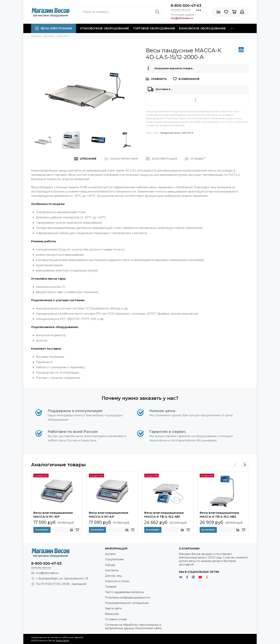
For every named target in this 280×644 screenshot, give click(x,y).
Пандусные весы (170, 133)
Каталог (110, 554)
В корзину (42, 530)
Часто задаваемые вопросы (124, 592)
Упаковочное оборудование (105, 28)
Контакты (112, 570)
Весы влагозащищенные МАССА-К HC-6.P (109, 515)
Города (110, 565)
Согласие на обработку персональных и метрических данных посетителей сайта (133, 626)
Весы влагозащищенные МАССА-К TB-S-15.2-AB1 (164, 515)
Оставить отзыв (116, 619)
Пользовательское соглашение (127, 603)
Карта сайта (113, 608)
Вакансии (112, 614)
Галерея (111, 587)
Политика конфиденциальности (127, 598)
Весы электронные (54, 28)
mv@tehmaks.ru (47, 573)
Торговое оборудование (154, 28)
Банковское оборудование (202, 28)
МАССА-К (187, 133)
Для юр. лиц (113, 576)
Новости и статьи (117, 581)
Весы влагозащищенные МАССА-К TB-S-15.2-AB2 (219, 515)
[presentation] (235, 465)
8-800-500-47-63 (186, 6)
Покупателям (114, 559)
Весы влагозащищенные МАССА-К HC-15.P (53, 515)
